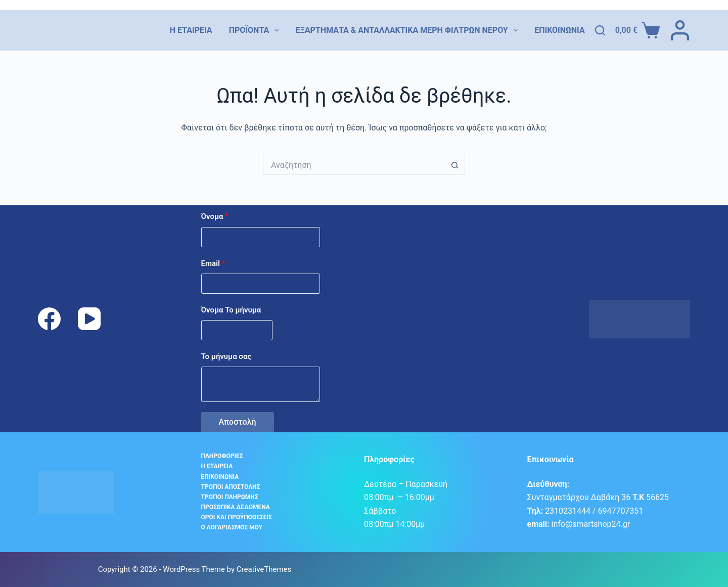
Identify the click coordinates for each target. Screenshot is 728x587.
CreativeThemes (264, 569)
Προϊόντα (254, 30)
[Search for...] (354, 165)
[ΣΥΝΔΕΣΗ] (680, 30)
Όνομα (215, 216)
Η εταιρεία (191, 30)
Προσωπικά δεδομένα (236, 507)
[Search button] (455, 165)
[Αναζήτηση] (600, 30)
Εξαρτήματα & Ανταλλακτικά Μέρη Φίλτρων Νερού (407, 30)
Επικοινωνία (560, 30)
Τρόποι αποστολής (231, 487)
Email (213, 263)
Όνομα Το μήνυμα (231, 310)
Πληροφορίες (222, 456)
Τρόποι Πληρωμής (230, 497)
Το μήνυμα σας (226, 356)
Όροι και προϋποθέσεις (237, 517)
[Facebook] (49, 319)
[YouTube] (89, 319)
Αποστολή (238, 422)
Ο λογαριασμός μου (232, 527)
